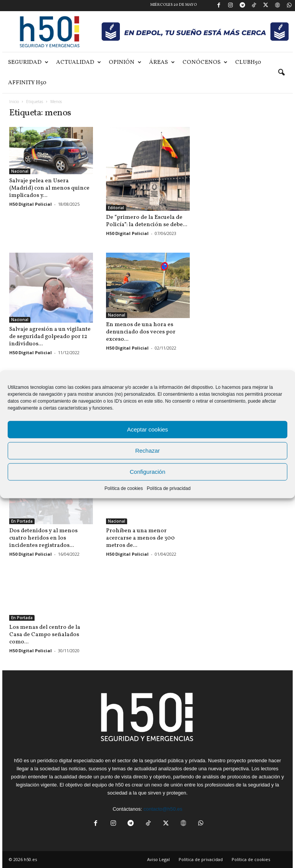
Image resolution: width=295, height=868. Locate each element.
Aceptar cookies (148, 429)
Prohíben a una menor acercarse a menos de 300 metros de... (140, 538)
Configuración (148, 472)
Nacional (20, 171)
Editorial (116, 208)
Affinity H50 (27, 83)
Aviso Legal (158, 859)
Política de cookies (124, 488)
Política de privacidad (169, 488)
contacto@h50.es (163, 809)
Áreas (162, 62)
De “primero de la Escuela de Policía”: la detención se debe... (147, 221)
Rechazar (147, 451)
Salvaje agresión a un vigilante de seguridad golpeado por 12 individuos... (50, 337)
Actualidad (79, 62)
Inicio (14, 102)
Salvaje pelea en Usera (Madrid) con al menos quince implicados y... (49, 188)
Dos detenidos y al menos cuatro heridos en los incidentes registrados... (43, 538)
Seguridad (28, 62)
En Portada (22, 521)
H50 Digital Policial (31, 204)
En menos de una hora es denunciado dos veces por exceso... (141, 332)
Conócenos (205, 62)
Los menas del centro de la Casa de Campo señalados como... (45, 635)
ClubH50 (248, 62)
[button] (281, 73)
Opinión (125, 62)
